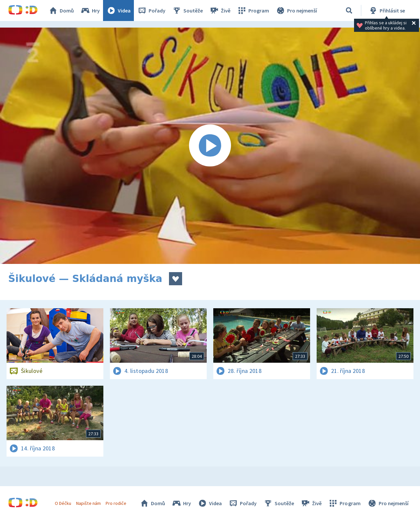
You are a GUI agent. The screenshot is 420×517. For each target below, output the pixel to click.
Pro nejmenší (296, 11)
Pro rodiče (116, 503)
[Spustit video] (210, 146)
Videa (118, 11)
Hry (90, 11)
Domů (61, 11)
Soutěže (187, 11)
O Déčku (63, 503)
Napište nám (88, 503)
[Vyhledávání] (349, 11)
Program (253, 11)
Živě (220, 11)
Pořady (151, 11)
